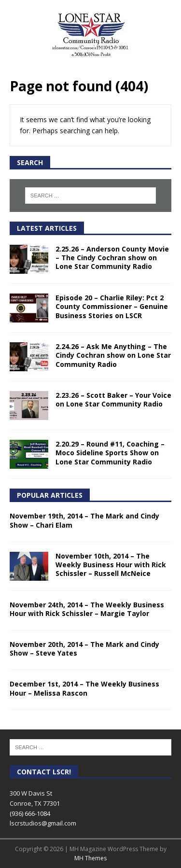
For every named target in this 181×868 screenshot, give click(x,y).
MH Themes (90, 858)
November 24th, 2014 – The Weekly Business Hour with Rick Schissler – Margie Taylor (87, 609)
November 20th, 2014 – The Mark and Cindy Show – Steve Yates (84, 649)
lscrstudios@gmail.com (43, 823)
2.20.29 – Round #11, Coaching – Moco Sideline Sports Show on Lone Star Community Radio (110, 453)
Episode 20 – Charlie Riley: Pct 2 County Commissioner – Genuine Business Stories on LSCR (112, 306)
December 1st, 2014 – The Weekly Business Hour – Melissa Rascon (84, 688)
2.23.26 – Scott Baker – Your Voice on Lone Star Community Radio (113, 399)
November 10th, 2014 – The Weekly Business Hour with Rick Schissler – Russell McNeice (111, 565)
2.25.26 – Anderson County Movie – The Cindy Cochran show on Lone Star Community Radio (112, 258)
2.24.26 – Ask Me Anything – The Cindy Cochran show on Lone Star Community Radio (113, 355)
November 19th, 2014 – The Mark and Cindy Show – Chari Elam (84, 520)
